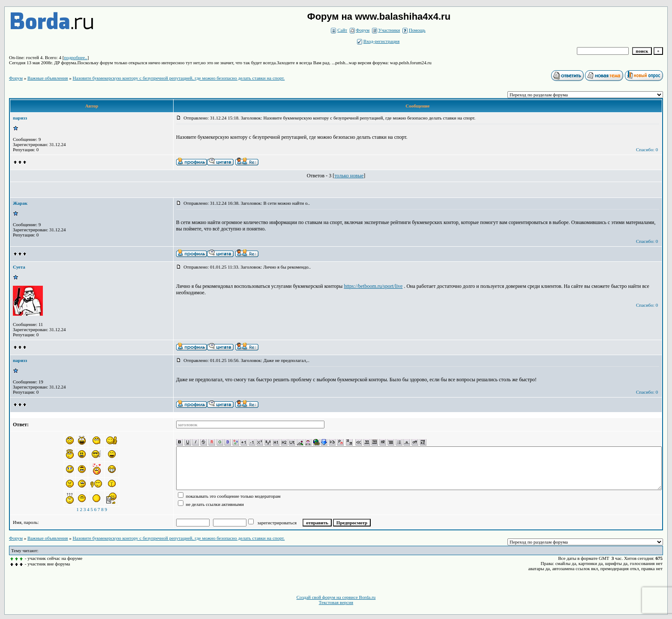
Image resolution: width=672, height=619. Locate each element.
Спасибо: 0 (647, 150)
